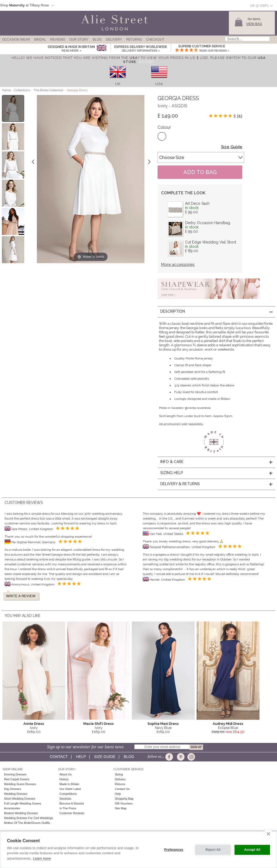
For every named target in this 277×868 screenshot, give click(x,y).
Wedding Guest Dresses (20, 784)
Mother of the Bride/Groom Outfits (27, 823)
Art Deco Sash (197, 203)
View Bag (254, 24)
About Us (65, 774)
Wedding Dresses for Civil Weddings (29, 818)
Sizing (119, 774)
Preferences (174, 850)
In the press (68, 808)
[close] (268, 834)
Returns (134, 40)
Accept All (252, 850)
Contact (59, 757)
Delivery (114, 40)
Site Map (121, 808)
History (64, 779)
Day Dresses (13, 789)
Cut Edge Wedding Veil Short (211, 242)
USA (159, 84)
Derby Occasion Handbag (208, 223)
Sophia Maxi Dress (163, 724)
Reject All (213, 850)
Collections (23, 90)
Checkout (155, 40)
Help (81, 757)
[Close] (147, 62)
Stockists (65, 799)
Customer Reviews (72, 813)
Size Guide (232, 147)
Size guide (105, 757)
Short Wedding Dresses (20, 799)
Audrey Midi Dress (228, 724)
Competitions (68, 794)
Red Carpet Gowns (17, 779)
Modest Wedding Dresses (21, 813)
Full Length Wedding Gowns (23, 803)
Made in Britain (69, 784)
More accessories (178, 264)
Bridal (40, 40)
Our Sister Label (70, 789)
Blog (97, 40)
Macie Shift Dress (99, 724)
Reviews (58, 40)
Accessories (12, 808)
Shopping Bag (124, 799)
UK (118, 84)
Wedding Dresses (16, 794)
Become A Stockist (72, 803)
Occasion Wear (16, 40)
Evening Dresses (15, 774)
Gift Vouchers (124, 803)
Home (6, 90)
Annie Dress (34, 724)
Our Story (79, 40)
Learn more (42, 858)
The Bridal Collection (49, 90)
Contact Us (122, 789)
